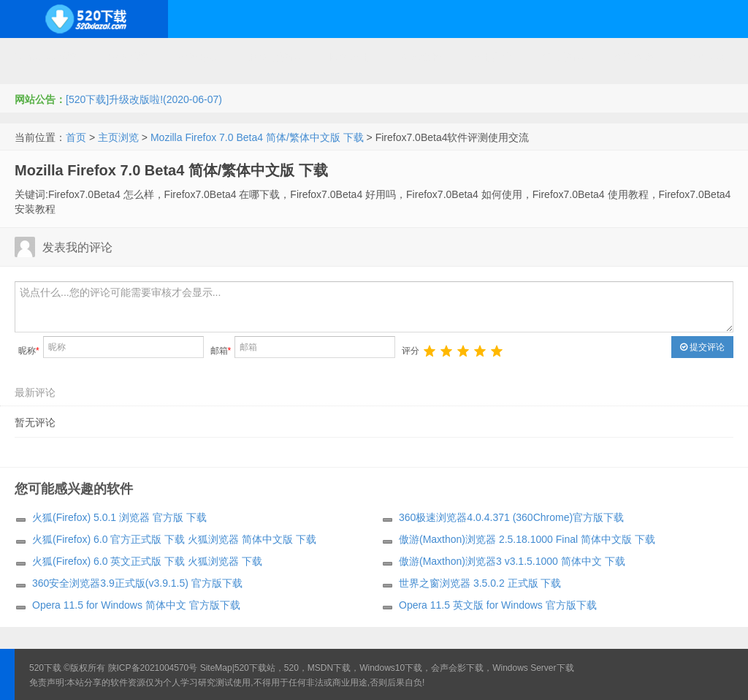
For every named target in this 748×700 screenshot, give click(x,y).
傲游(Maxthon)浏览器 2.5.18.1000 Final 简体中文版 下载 (527, 539)
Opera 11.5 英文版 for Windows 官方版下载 (498, 605)
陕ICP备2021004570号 (153, 668)
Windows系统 (46, 57)
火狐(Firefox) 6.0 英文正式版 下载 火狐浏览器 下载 (147, 561)
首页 (76, 137)
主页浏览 (118, 137)
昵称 (29, 351)
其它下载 (704, 57)
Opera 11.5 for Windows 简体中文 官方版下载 (136, 605)
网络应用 (350, 57)
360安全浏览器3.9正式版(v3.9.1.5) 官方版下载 (137, 583)
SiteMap (216, 668)
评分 (411, 351)
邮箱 (221, 351)
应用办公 (492, 57)
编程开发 (198, 57)
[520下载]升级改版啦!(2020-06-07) (144, 99)
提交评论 (702, 347)
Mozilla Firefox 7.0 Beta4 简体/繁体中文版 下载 (257, 137)
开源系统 (127, 57)
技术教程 (421, 57)
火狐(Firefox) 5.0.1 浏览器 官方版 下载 (119, 517)
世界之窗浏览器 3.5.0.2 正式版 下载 (480, 583)
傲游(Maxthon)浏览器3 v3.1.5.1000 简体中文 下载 (512, 561)
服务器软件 (274, 57)
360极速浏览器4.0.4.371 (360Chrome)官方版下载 (511, 517)
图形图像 (633, 57)
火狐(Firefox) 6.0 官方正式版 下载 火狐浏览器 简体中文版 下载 (174, 539)
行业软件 (562, 57)
